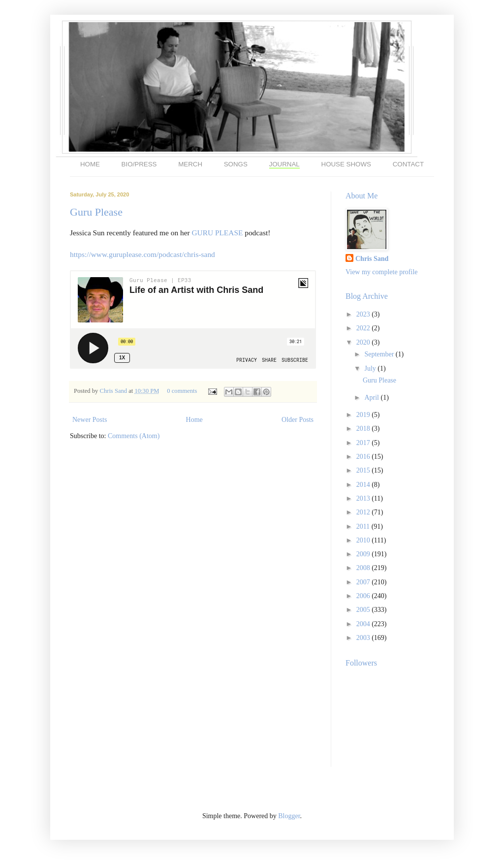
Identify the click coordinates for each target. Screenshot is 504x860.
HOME (90, 164)
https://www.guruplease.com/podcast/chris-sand (142, 254)
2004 (364, 624)
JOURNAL (284, 164)
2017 (364, 443)
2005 (364, 610)
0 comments (182, 391)
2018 (364, 429)
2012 (364, 512)
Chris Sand (114, 391)
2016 (364, 457)
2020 (364, 342)
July (371, 368)
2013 (364, 498)
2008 (364, 568)
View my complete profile (382, 272)
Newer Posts (90, 420)
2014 (364, 485)
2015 (364, 470)
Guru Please (96, 212)
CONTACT (408, 164)
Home (194, 420)
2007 (364, 582)
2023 (364, 314)
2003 (364, 638)
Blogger (289, 816)
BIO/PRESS (139, 164)
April (372, 398)
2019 (364, 415)
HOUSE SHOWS (346, 164)
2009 (364, 554)
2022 (364, 328)
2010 (364, 540)
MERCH (190, 164)
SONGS (236, 164)
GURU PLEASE (217, 233)
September (380, 354)
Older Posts (298, 420)
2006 (364, 596)
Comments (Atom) (134, 436)
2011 (364, 526)
